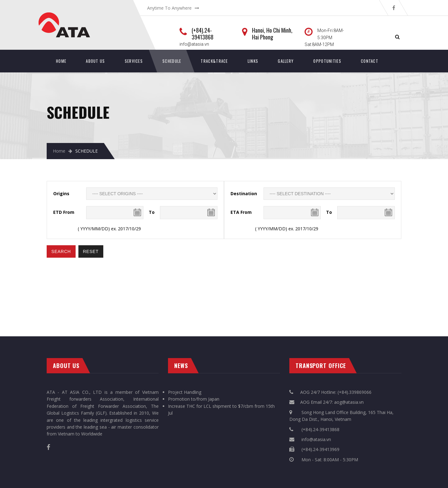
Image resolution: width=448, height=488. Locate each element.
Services (134, 61)
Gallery (286, 61)
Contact (370, 61)
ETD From (64, 212)
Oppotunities (327, 61)
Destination (244, 193)
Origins (61, 193)
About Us (95, 61)
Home (61, 61)
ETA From (241, 212)
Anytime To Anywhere (169, 8)
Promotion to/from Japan (194, 399)
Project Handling (185, 392)
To (152, 212)
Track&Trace (214, 61)
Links (253, 61)
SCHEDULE (172, 61)
